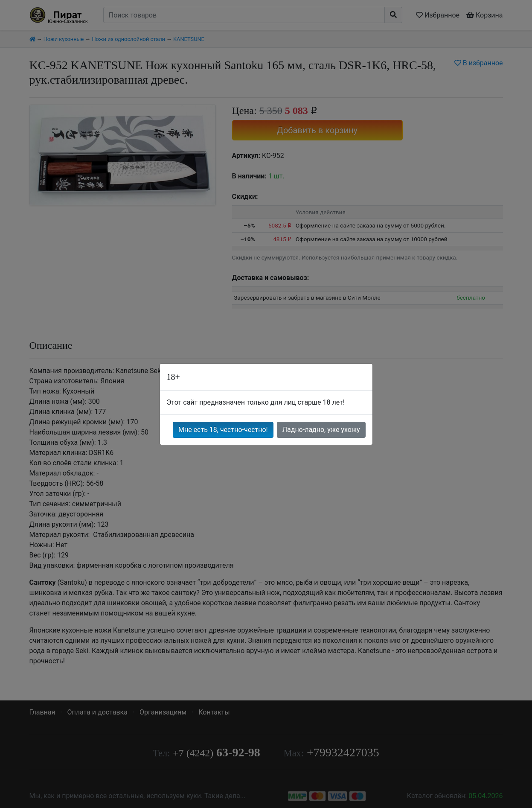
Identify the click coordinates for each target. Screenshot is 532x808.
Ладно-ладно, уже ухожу (321, 430)
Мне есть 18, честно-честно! (223, 430)
